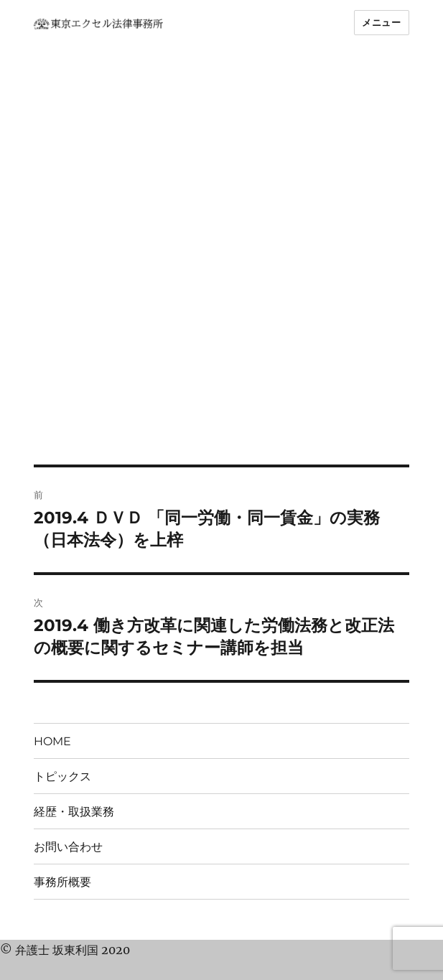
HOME (52, 741)
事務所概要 (62, 882)
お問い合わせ (68, 847)
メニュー (381, 22)
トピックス (62, 776)
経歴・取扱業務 (74, 812)
